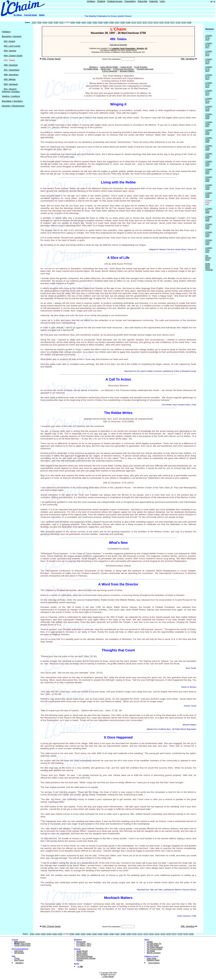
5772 (145, 22)
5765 (106, 22)
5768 (123, 22)
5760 (78, 22)
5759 (73, 22)
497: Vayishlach (12, 70)
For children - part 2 (84, 945)
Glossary (80, 960)
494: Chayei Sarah (13, 56)
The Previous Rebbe (154, 949)
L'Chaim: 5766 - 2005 (209, 140)
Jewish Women (82, 951)
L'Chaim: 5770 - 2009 (209, 108)
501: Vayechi (10, 89)
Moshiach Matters (127, 71)
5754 (45, 22)
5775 (161, 22)
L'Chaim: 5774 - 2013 (209, 77)
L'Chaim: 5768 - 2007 (209, 124)
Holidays (91, 1)
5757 (61, 22)
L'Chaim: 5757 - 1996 (209, 210)
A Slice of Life (126, 67)
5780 (189, 22)
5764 (100, 22)
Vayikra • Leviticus (11, 96)
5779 (184, 22)
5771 (139, 22)
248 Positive (19, 951)
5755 (50, 22)
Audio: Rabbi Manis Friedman (209, 267)
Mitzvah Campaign (154, 953)
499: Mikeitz (10, 79)
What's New (106, 69)
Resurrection (81, 942)
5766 (112, 22)
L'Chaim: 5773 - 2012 (209, 85)
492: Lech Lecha (12, 46)
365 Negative (19, 953)
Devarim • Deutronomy (13, 106)
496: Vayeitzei (11, 65)
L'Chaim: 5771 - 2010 (209, 100)
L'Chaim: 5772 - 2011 (209, 92)
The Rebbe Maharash (155, 947)
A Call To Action (141, 67)
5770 (134, 22)
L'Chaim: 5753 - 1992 (209, 242)
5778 (178, 22)
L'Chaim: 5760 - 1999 (209, 187)
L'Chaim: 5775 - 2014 (209, 69)
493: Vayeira (10, 51)
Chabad (150, 942)
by (80, 967)
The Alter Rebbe (153, 945)
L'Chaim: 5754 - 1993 (209, 234)
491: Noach (9, 41)
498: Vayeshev (11, 75)
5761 (84, 22)
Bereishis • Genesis (12, 36)
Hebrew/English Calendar (86, 958)
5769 (128, 22)
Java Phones (19, 960)
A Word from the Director (124, 69)
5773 (150, 22)
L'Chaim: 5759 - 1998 (209, 195)
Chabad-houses (115, 1)
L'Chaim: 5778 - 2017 (209, 45)
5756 (56, 22)
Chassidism (130, 1)
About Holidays (82, 955)
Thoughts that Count (145, 69)
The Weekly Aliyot (208, 258)
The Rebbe (151, 951)
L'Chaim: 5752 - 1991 (209, 250)
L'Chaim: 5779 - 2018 (209, 37)
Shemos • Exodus (11, 91)
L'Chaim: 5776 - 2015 (209, 61)
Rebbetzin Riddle (153, 960)
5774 (156, 22)
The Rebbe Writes (91, 69)
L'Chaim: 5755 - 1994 (209, 226)
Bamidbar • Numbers (12, 101)
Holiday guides (82, 953)
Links (162, 1)
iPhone (17, 958)
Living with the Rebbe (109, 67)
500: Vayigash (11, 84)
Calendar (154, 1)
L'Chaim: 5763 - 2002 (209, 163)
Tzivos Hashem (154, 963)
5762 (89, 22)
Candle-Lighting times (22, 945)
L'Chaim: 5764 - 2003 (209, 155)
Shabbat (101, 1)
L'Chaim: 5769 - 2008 (209, 116)
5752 (34, 22)
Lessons (20, 942)
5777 (173, 22)
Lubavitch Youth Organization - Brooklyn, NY (129, 48)
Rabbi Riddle (152, 958)
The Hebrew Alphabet (85, 956)
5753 (39, 22)
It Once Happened (110, 71)
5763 (95, 22)
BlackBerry (20, 963)
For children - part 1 (84, 943)
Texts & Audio (22, 943)
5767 (117, 22)
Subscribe (142, 1)
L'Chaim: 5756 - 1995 (209, 218)
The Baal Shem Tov (154, 943)
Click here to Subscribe (118, 45)
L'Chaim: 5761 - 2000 (209, 179)
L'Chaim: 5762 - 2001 (209, 171)
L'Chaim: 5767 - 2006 (209, 132)
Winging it (93, 67)
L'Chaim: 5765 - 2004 (209, 148)
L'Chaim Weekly (108, 977)
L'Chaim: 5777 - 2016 (209, 53)
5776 (167, 22)
